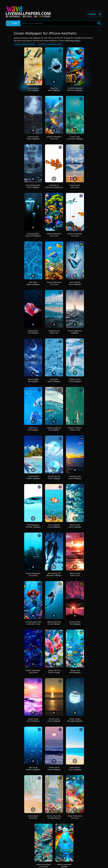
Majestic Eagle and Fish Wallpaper (54, 429)
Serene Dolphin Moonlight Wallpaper (75, 720)
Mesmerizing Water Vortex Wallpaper (33, 186)
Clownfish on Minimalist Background (54, 186)
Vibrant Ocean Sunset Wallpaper (33, 720)
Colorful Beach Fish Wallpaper (33, 89)
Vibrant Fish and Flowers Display (54, 671)
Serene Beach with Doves (75, 186)
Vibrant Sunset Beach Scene (75, 574)
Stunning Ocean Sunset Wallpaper (75, 477)
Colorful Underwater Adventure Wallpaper (75, 89)
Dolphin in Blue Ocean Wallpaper (75, 380)
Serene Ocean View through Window (54, 817)
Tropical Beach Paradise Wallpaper (33, 477)
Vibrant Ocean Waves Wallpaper (75, 526)
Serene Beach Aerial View (33, 817)
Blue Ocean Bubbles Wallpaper (33, 768)
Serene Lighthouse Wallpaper (75, 332)
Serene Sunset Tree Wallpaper (75, 623)
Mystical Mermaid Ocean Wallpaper (54, 623)
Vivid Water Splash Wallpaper (54, 380)
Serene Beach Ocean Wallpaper (75, 768)
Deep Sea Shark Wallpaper (54, 89)
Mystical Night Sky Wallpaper (33, 380)
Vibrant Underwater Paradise (64, 865)
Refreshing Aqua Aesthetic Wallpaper (33, 526)
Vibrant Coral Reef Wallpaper (75, 671)
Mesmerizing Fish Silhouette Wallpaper (54, 574)
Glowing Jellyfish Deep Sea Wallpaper (33, 235)
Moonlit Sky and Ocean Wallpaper (54, 477)
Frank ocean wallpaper (25, 44)
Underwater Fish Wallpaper (33, 429)
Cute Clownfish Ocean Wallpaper (54, 526)
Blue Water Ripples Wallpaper (33, 283)
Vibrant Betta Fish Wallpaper (33, 332)
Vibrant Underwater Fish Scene (54, 138)
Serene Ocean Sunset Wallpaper (54, 720)
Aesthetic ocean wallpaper (50, 44)
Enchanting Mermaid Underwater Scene (33, 623)
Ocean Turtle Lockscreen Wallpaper (75, 138)
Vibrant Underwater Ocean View (33, 574)
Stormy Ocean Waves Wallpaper (33, 138)
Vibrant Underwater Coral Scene (33, 671)
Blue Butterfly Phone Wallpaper (75, 283)
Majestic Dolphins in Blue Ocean (75, 429)
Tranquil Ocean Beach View (54, 332)
